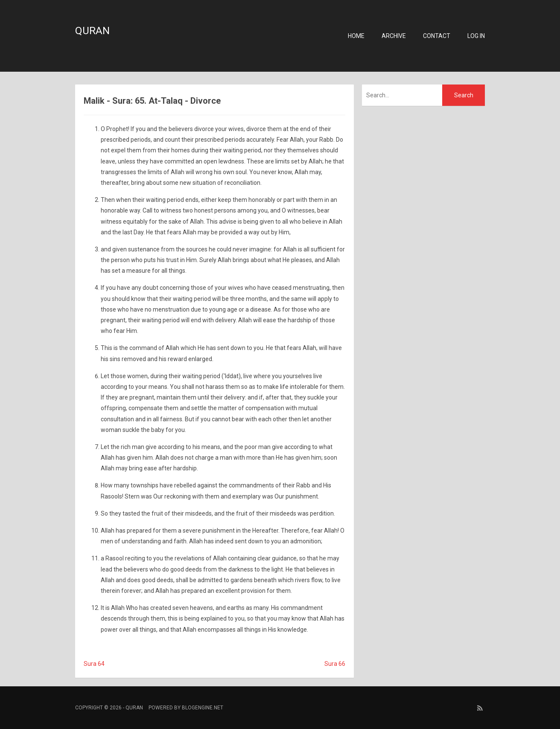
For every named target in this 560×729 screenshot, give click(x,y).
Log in (476, 36)
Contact (437, 36)
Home (356, 36)
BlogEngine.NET (203, 708)
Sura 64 (94, 664)
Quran (92, 31)
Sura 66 (335, 664)
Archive (394, 36)
